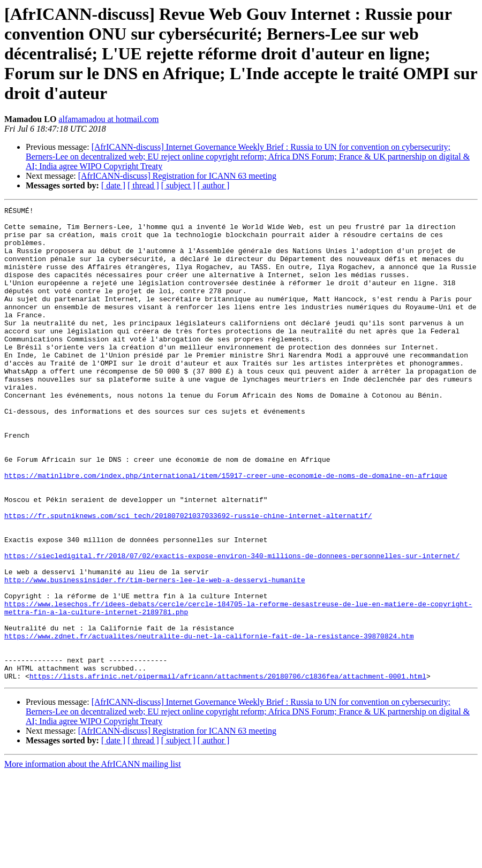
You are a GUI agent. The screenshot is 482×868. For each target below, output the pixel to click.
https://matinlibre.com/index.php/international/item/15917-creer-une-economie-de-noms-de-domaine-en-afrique (226, 530)
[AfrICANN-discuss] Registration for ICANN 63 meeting (177, 176)
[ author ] (214, 185)
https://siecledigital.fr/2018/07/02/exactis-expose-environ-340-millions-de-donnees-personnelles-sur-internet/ (232, 626)
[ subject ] (178, 185)
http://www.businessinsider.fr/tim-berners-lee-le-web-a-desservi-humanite (155, 655)
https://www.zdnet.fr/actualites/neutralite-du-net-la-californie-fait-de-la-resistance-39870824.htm (209, 722)
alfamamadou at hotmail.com (108, 119)
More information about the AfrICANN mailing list (93, 859)
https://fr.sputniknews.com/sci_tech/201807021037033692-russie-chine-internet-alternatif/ (188, 578)
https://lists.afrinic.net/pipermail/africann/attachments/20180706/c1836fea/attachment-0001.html (228, 771)
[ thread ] (143, 185)
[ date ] (113, 185)
